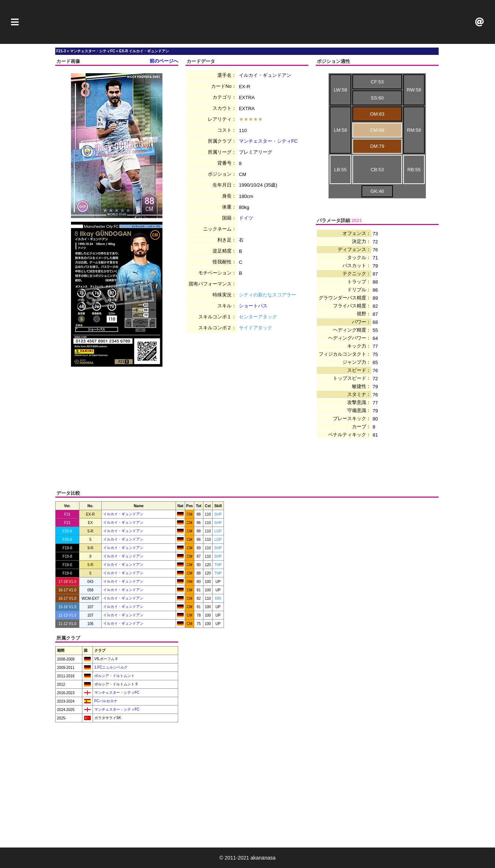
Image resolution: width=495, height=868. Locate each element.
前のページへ (164, 61)
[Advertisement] (248, 22)
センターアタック (258, 317)
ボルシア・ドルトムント (114, 676)
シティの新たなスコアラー (267, 295)
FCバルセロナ (105, 701)
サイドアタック (256, 328)
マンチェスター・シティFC (268, 141)
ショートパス (253, 306)
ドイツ (246, 218)
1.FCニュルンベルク (110, 667)
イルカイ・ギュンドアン (123, 514)
